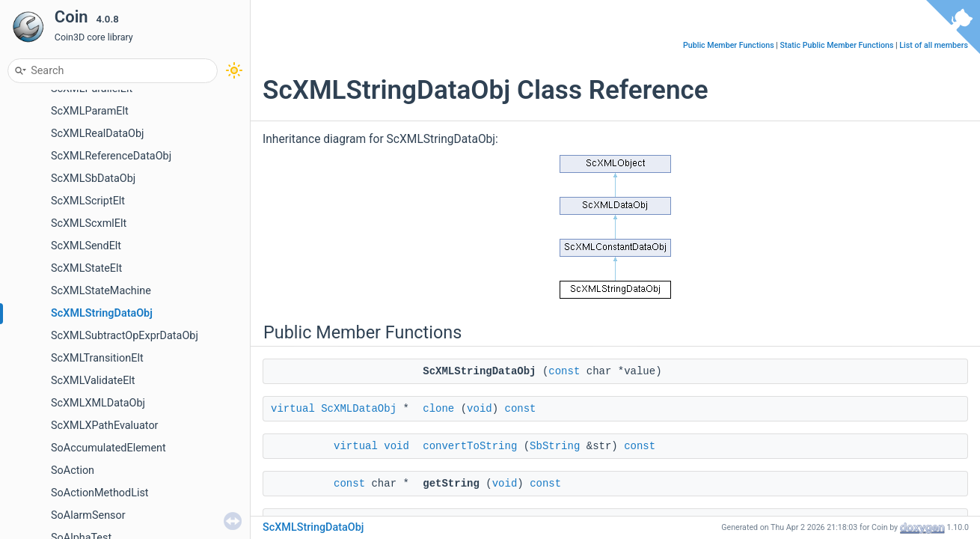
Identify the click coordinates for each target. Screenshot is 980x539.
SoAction (73, 471)
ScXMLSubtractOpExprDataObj (125, 336)
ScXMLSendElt (86, 246)
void (480, 409)
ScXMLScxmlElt (89, 223)
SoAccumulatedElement (108, 448)
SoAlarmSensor (88, 515)
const (564, 371)
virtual (293, 409)
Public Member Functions (729, 45)
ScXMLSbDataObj (93, 179)
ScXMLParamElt (90, 111)
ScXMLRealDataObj (97, 134)
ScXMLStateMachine (101, 291)
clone (438, 409)
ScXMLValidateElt (93, 381)
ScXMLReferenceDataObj (111, 156)
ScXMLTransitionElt (97, 358)
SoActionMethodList (100, 493)
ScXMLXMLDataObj (98, 403)
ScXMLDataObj (359, 409)
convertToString (470, 446)
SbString (555, 446)
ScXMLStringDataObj (102, 313)
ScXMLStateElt (86, 268)
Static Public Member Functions (837, 45)
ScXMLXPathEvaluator (105, 426)
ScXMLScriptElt (88, 201)
